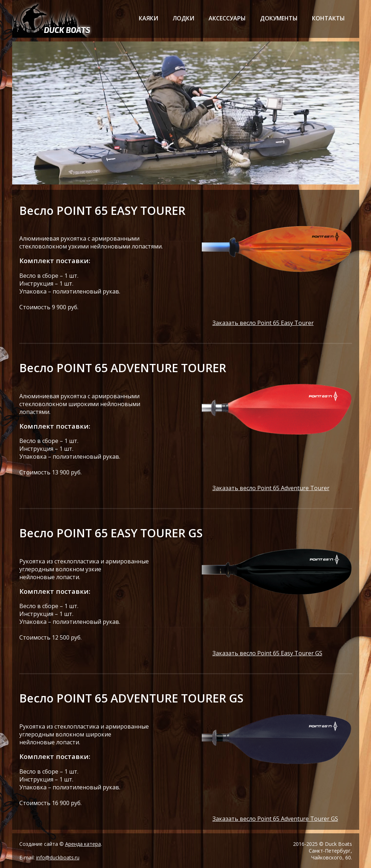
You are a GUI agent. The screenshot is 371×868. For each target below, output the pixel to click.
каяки (148, 18)
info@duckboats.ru (58, 857)
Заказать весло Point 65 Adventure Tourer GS (275, 819)
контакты (328, 18)
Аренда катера (83, 844)
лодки (183, 18)
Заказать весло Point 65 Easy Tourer (263, 323)
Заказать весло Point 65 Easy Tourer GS (267, 653)
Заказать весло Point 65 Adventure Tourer (271, 488)
